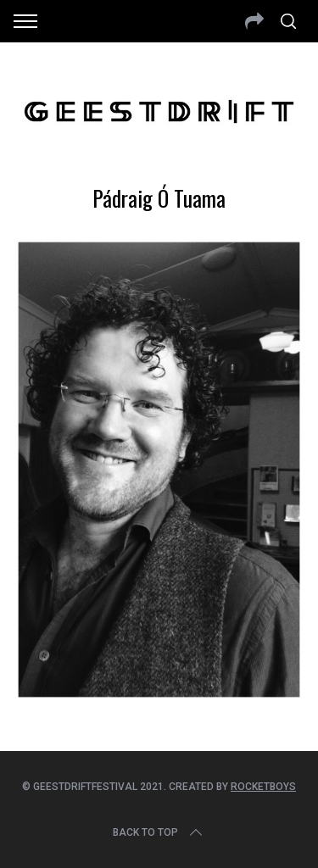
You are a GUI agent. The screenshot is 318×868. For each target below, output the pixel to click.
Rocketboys (263, 787)
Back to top (159, 832)
